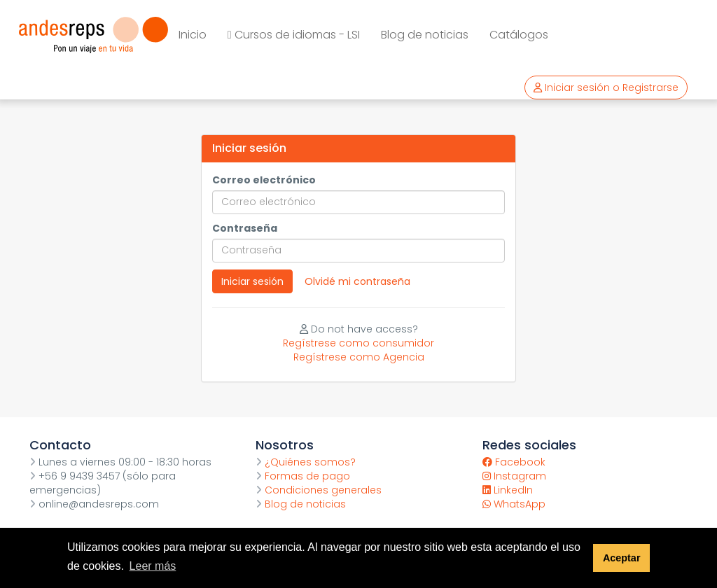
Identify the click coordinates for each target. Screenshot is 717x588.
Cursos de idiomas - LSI (294, 35)
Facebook (514, 462)
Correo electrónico (264, 180)
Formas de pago (303, 476)
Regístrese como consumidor (358, 343)
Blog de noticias (425, 35)
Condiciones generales (319, 490)
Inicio (193, 35)
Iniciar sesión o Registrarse (606, 87)
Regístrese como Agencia (359, 357)
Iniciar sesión (252, 281)
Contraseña (245, 228)
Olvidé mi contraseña (357, 281)
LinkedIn (508, 490)
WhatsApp (514, 504)
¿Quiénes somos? (306, 462)
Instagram (514, 476)
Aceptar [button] (622, 558)
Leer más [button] (153, 566)
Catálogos (519, 35)
